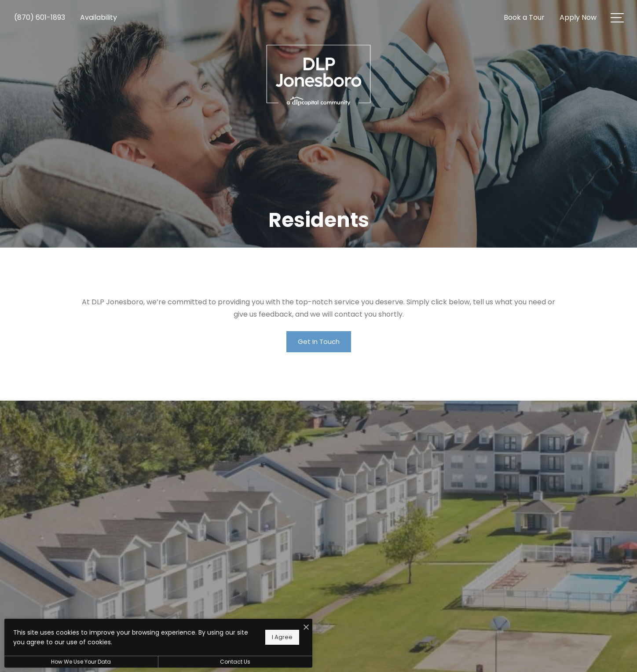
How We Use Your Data (81, 662)
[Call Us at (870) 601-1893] (40, 18)
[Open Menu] (617, 18)
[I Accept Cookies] (306, 628)
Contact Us (235, 662)
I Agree (282, 637)
